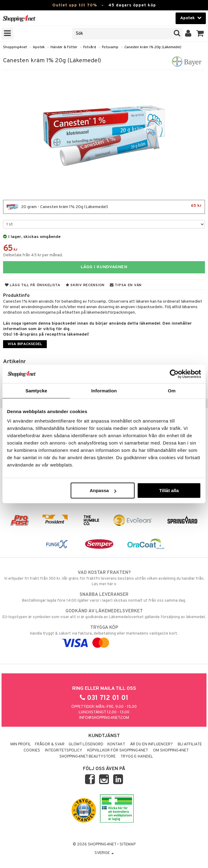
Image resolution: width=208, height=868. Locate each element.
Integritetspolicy (64, 751)
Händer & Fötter (64, 47)
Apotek (39, 47)
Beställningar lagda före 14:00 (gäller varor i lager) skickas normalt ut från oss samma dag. (104, 597)
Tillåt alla (169, 490)
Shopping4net (15, 47)
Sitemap (128, 845)
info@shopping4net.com (104, 718)
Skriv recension (85, 285)
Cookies (32, 751)
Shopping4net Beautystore (87, 757)
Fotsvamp (110, 47)
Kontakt (116, 744)
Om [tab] (172, 390)
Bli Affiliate (190, 744)
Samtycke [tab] (36, 390)
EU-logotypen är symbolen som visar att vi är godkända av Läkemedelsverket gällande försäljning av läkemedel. (104, 614)
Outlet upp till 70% (75, 5)
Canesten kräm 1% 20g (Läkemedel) (153, 47)
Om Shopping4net (171, 751)
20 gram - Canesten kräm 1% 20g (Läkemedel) (104, 207)
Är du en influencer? (151, 744)
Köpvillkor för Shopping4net (118, 751)
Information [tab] (104, 390)
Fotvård (90, 47)
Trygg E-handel (137, 757)
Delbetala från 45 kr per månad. (33, 255)
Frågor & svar (50, 744)
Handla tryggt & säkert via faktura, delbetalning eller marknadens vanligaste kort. (104, 635)
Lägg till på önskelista (33, 285)
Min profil (21, 744)
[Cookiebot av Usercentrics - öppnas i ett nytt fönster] (174, 374)
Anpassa (103, 490)
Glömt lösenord (86, 744)
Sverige (104, 853)
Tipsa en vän (126, 285)
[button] (200, 34)
